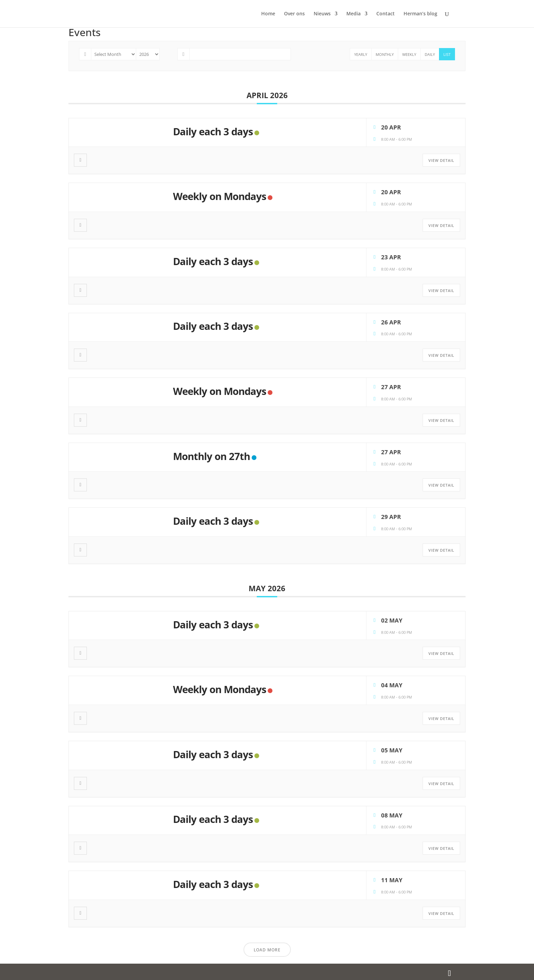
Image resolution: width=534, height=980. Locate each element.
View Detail (441, 160)
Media (354, 14)
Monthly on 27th (211, 456)
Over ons (294, 14)
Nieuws (322, 14)
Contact (386, 14)
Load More (267, 950)
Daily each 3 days (213, 131)
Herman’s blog (420, 14)
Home (268, 14)
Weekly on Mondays (219, 196)
